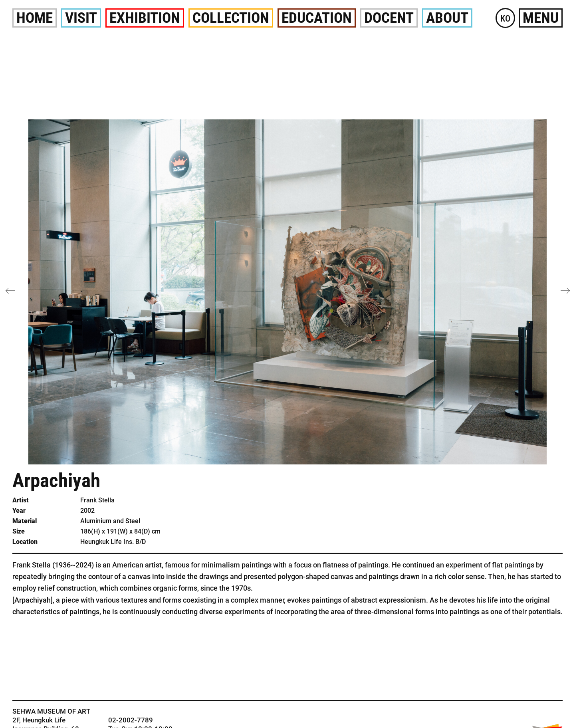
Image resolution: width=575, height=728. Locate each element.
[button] (565, 291)
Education (317, 18)
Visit (81, 18)
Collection (231, 18)
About (447, 18)
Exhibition (145, 18)
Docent (389, 18)
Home (35, 18)
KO (505, 18)
